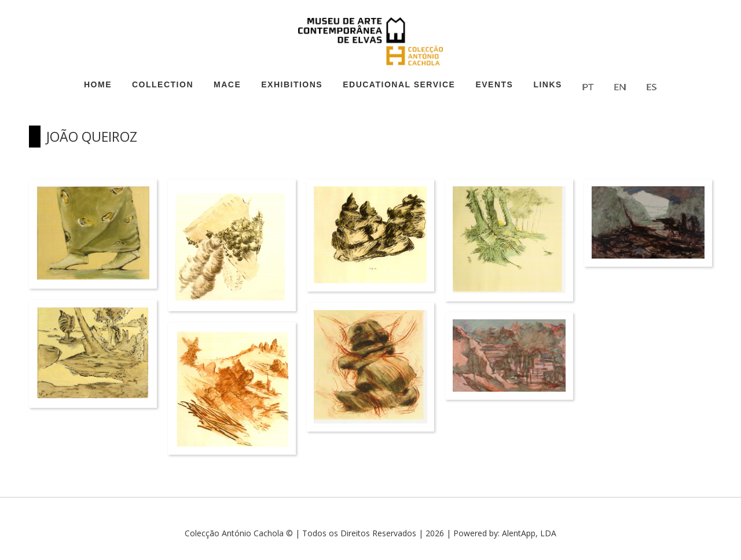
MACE (227, 84)
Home (98, 84)
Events (494, 84)
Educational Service (399, 84)
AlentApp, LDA (529, 533)
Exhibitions (292, 84)
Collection (163, 84)
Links (548, 84)
